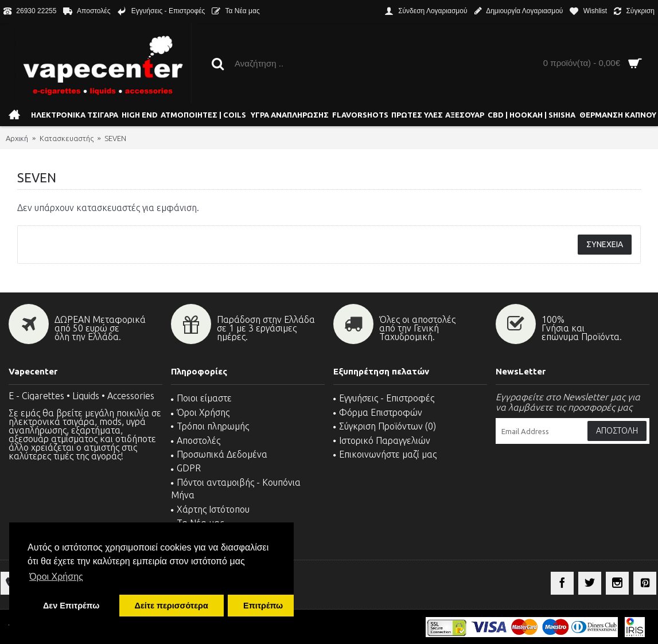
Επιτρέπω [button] (263, 606)
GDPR (186, 468)
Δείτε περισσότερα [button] (172, 606)
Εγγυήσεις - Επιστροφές (384, 398)
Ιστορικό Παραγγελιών (382, 440)
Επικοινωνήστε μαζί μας (385, 454)
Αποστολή (617, 431)
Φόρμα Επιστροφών (378, 412)
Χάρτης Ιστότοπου (210, 509)
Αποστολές (196, 440)
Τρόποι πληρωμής (210, 426)
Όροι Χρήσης (200, 412)
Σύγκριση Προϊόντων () (385, 426)
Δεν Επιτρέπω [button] (71, 606)
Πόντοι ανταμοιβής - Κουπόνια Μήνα (236, 489)
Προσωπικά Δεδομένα (219, 454)
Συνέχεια (605, 244)
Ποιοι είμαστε (201, 398)
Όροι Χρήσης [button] (56, 577)
